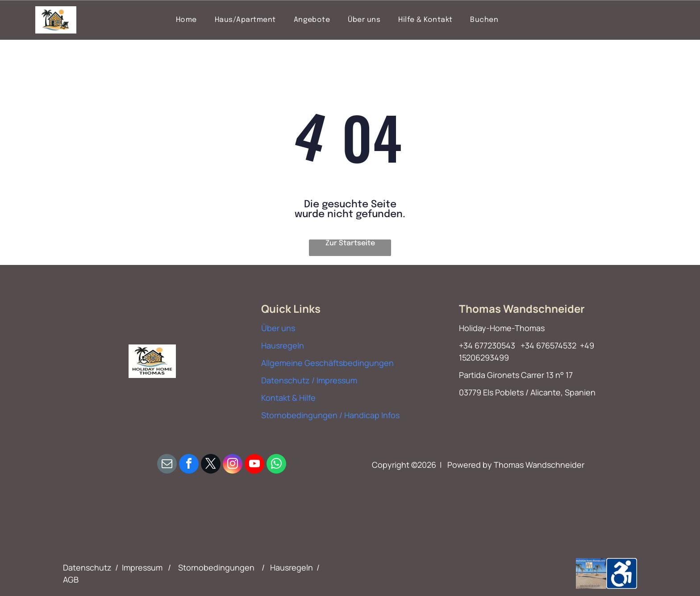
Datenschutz (87, 567)
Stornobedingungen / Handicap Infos (330, 415)
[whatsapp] (276, 465)
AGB (71, 579)
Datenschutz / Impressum (309, 380)
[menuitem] (186, 20)
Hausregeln (283, 345)
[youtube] (254, 465)
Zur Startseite (350, 243)
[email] (167, 465)
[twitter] (211, 465)
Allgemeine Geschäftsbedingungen (327, 363)
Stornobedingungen (216, 567)
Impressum (142, 567)
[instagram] (233, 465)
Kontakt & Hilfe (288, 398)
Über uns (278, 328)
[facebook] (189, 465)
